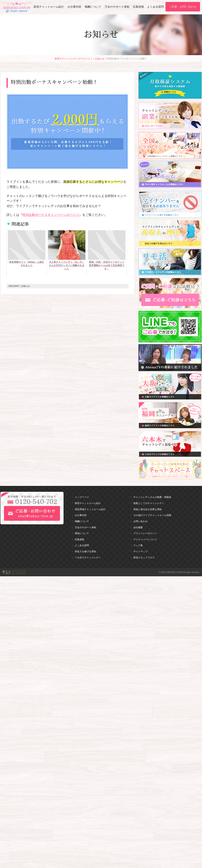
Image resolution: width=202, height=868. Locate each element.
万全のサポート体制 (117, 7)
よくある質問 (155, 7)
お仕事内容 (74, 7)
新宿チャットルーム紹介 (49, 7)
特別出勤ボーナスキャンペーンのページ (51, 215)
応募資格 (138, 7)
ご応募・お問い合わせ (183, 7)
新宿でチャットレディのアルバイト (74, 59)
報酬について (93, 7)
